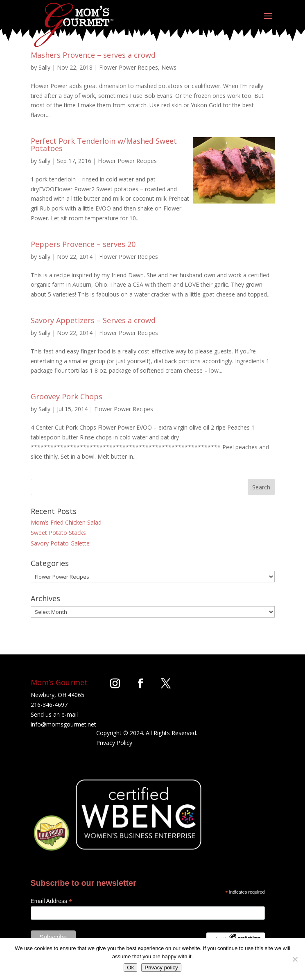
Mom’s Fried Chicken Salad (66, 522)
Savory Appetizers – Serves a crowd (93, 320)
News (169, 67)
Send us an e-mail (54, 714)
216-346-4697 (49, 705)
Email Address (52, 901)
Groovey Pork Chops (67, 396)
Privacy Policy (114, 743)
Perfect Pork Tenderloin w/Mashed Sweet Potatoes (104, 145)
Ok (130, 968)
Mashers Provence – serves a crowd (93, 55)
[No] (295, 959)
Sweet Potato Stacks (58, 533)
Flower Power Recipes (129, 67)
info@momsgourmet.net (63, 724)
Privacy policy (161, 968)
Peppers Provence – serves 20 (83, 244)
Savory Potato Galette (60, 543)
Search (261, 487)
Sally (44, 67)
